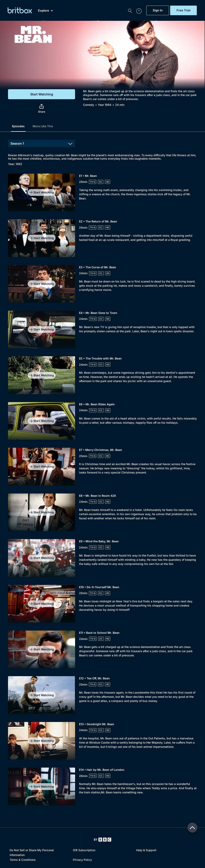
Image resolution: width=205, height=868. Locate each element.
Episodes (18, 126)
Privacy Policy (82, 860)
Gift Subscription (84, 850)
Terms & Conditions (23, 860)
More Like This (43, 126)
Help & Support (146, 850)
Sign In (158, 10)
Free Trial (183, 10)
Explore (46, 11)
